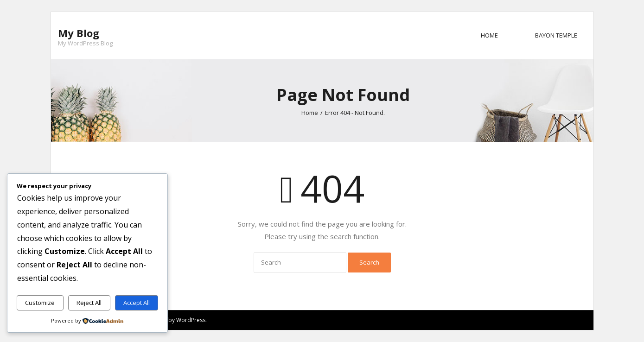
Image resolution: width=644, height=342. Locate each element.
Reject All (89, 303)
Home (489, 35)
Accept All (137, 303)
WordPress (191, 320)
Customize (40, 303)
